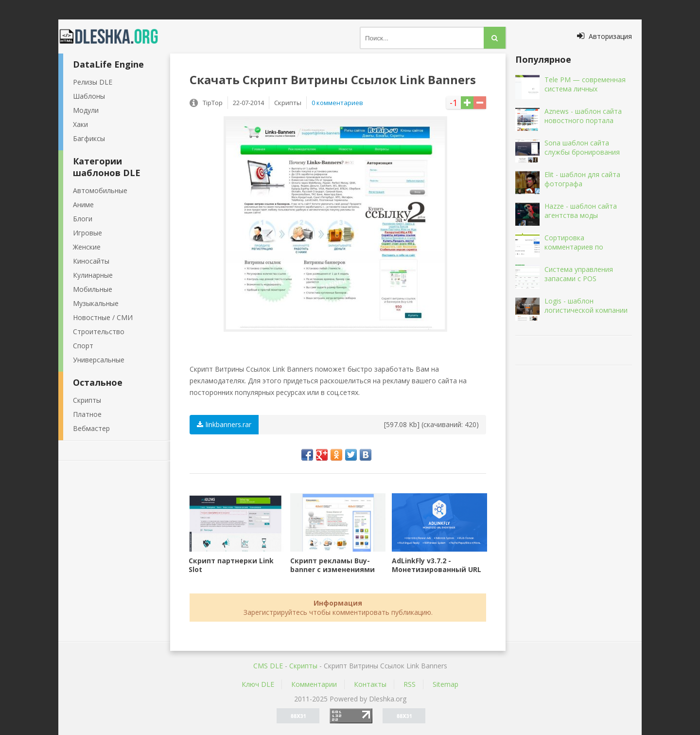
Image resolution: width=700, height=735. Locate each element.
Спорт (83, 346)
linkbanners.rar (224, 424)
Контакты (370, 684)
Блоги (83, 219)
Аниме (83, 205)
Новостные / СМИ (103, 317)
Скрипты (87, 400)
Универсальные (99, 360)
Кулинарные (93, 275)
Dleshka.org (114, 36)
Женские (87, 247)
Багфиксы (89, 138)
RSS (410, 684)
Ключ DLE (258, 684)
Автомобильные (100, 190)
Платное (87, 414)
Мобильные (93, 289)
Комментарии (314, 684)
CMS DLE (268, 666)
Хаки (80, 124)
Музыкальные (96, 303)
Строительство (99, 332)
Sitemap (446, 684)
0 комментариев (337, 103)
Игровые (87, 233)
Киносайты (91, 261)
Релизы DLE (93, 82)
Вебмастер (91, 428)
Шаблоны (89, 96)
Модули (86, 110)
